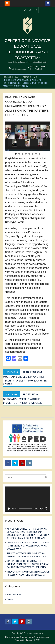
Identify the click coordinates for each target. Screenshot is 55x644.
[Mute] (41, 509)
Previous (9, 135)
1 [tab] (16, 154)
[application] (28, 499)
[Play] (9, 509)
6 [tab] (33, 154)
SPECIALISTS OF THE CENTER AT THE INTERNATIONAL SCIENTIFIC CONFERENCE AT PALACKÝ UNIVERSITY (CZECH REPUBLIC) (28, 564)
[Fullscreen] (46, 509)
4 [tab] (26, 154)
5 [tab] (29, 154)
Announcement (14, 595)
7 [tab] (36, 154)
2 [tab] (19, 154)
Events (10, 599)
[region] (28, 136)
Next (46, 135)
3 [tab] (23, 154)
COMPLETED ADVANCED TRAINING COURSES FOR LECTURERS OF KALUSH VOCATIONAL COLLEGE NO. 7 (28, 546)
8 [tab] (39, 154)
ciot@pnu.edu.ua (19, 69)
